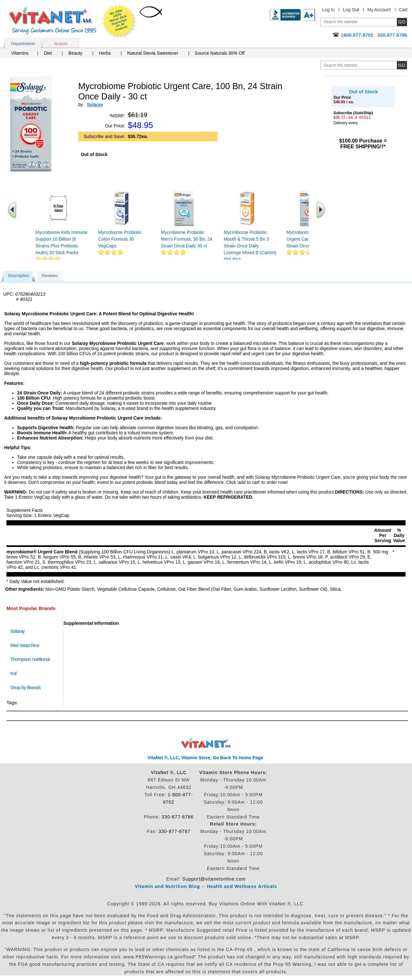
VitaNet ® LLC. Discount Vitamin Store (206, 743)
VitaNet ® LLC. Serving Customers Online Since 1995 (53, 21)
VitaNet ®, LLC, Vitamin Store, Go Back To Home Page (205, 758)
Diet (48, 53)
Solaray (17, 631)
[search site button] (402, 65)
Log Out (351, 10)
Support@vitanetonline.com (214, 879)
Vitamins (20, 53)
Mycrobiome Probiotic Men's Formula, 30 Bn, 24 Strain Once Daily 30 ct (187, 239)
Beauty (75, 53)
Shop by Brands (27, 687)
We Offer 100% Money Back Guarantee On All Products (119, 22)
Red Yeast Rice (25, 645)
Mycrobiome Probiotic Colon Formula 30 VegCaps (120, 239)
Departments (23, 44)
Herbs (105, 53)
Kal (13, 673)
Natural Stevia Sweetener (153, 53)
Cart (403, 10)
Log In (328, 10)
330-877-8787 (175, 831)
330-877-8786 (178, 817)
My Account (379, 10)
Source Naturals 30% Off (220, 53)
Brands (61, 44)
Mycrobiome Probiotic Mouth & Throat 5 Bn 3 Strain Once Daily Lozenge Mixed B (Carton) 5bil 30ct (250, 246)
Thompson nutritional (30, 659)
